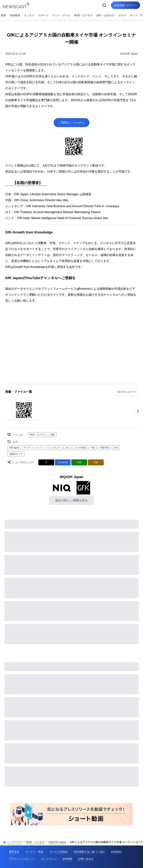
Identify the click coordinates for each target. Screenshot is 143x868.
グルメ (122, 15)
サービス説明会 (59, 852)
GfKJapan (14, 448)
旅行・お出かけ (106, 15)
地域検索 (15, 15)
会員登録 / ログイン (125, 5)
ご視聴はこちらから (71, 122)
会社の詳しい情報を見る (71, 500)
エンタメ (29, 15)
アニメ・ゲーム (61, 15)
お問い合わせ (86, 859)
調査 (53, 435)
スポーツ (43, 15)
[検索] (104, 5)
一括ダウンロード (126, 392)
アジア (27, 448)
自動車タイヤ (16, 454)
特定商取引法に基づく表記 (89, 852)
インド (39, 448)
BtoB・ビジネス (83, 15)
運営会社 (14, 852)
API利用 (67, 859)
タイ (67, 448)
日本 (116, 448)
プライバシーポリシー (22, 859)
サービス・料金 (34, 852)
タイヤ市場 (80, 448)
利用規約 (116, 852)
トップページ (13, 842)
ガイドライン (49, 859)
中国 (93, 448)
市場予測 (104, 448)
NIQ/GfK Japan (129, 54)
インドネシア (54, 448)
